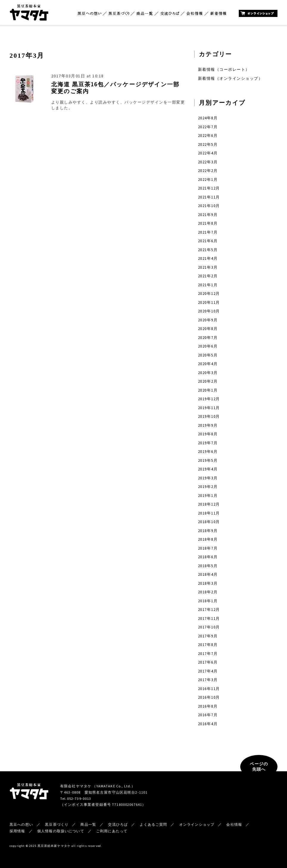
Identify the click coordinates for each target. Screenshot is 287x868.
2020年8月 (208, 329)
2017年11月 (209, 618)
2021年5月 (208, 250)
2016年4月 (208, 724)
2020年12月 (209, 294)
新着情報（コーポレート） (224, 69)
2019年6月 (208, 452)
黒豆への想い (89, 14)
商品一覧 (145, 14)
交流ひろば (170, 14)
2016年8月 (208, 706)
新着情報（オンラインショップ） (230, 78)
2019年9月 (208, 425)
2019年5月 (208, 460)
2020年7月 (208, 338)
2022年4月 (208, 153)
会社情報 (195, 14)
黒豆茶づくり (119, 14)
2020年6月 (208, 346)
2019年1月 (208, 496)
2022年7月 (208, 127)
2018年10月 (209, 522)
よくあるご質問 (153, 824)
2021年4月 (208, 258)
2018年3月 (208, 583)
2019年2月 (208, 487)
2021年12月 (209, 188)
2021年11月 (209, 197)
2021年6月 (208, 241)
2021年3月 (208, 267)
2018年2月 (208, 592)
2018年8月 (208, 539)
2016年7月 (208, 715)
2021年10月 (209, 206)
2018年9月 (208, 531)
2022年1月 (208, 180)
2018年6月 (208, 557)
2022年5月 (208, 144)
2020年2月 (208, 381)
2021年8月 (208, 223)
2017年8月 (208, 645)
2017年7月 (208, 654)
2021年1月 (208, 285)
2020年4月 (208, 364)
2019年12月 (209, 399)
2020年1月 (208, 390)
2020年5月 (208, 355)
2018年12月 (209, 504)
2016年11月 (209, 689)
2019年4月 (208, 469)
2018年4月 (208, 574)
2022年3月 (208, 162)
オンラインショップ (258, 13)
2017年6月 (208, 662)
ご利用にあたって (112, 831)
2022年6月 (208, 136)
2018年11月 (209, 513)
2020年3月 (208, 373)
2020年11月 (209, 302)
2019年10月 (209, 416)
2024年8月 (208, 118)
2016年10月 (209, 697)
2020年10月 (209, 311)
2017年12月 (209, 610)
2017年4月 (208, 671)
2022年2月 (208, 171)
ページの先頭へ (259, 767)
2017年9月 (208, 636)
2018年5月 (208, 566)
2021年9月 (208, 215)
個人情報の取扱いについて (61, 831)
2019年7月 (208, 443)
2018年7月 (208, 548)
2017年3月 (208, 680)
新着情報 (218, 14)
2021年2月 (208, 276)
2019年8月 (208, 434)
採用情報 (17, 831)
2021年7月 (208, 232)
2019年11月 (209, 408)
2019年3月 (208, 478)
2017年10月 (209, 627)
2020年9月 (208, 320)
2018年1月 (208, 601)
